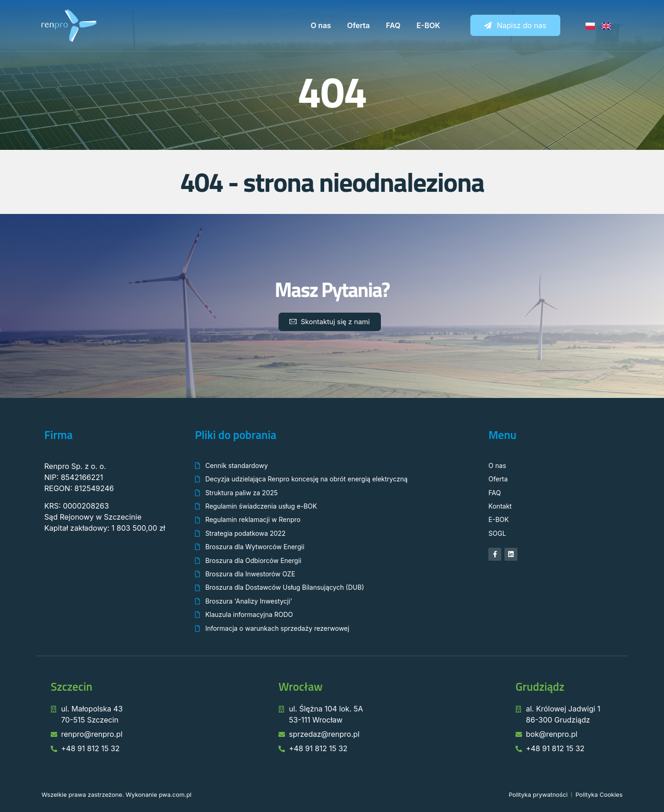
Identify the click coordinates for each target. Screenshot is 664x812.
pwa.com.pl (175, 794)
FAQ (393, 25)
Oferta (359, 25)
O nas (321, 25)
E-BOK (428, 25)
